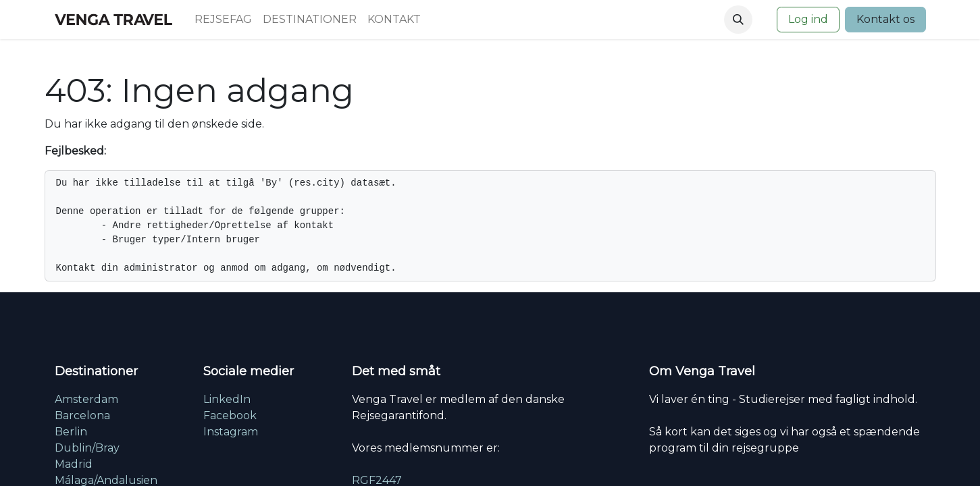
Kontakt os (885, 19)
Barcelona (82, 415)
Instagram (231, 432)
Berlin (71, 432)
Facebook (230, 415)
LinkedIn (227, 399)
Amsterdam (86, 399)
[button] (738, 20)
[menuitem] (223, 20)
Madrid (74, 464)
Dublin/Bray (87, 448)
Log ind (808, 19)
